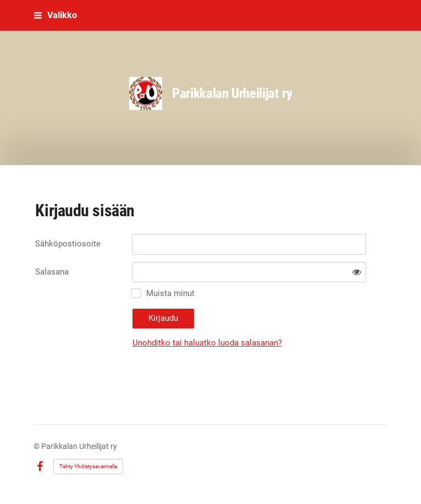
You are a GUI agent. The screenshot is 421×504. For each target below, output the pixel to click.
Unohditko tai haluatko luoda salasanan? (207, 343)
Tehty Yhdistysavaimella (88, 466)
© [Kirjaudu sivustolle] (37, 446)
